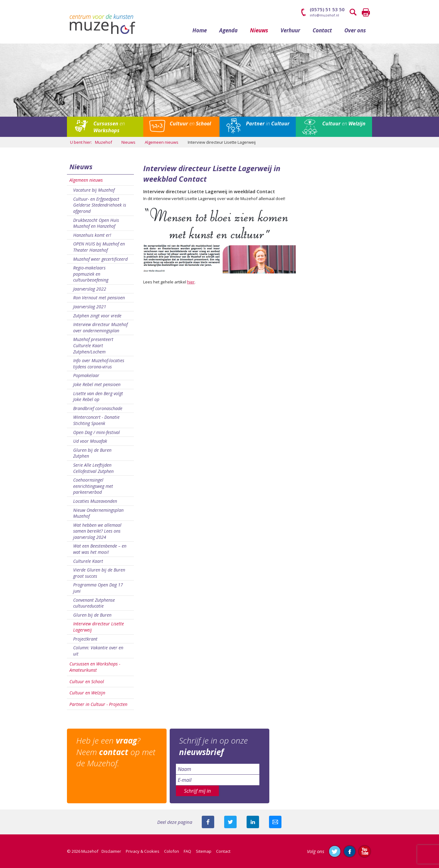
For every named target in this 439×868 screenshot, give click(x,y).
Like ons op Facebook (350, 851)
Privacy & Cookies (143, 851)
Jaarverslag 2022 (90, 289)
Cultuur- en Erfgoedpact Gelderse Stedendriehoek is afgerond (100, 205)
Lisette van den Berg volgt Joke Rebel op (98, 397)
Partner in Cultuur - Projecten (98, 704)
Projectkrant (85, 639)
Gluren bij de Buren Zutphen (92, 453)
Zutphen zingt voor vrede (97, 316)
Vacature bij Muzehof (94, 190)
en (109, 127)
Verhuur (290, 30)
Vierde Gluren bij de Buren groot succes (99, 573)
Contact (322, 30)
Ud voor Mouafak (90, 441)
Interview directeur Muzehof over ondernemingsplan (100, 327)
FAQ (187, 851)
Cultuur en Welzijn (87, 693)
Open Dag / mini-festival (97, 432)
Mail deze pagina (275, 822)
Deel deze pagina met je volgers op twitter (230, 822)
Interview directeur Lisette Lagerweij (99, 627)
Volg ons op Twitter (335, 851)
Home (200, 30)
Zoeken (353, 12)
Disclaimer (111, 851)
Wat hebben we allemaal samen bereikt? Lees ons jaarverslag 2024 (97, 531)
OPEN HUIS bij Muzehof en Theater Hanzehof (99, 247)
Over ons (355, 30)
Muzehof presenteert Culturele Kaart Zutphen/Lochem (93, 345)
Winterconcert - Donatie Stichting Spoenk (96, 420)
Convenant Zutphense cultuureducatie (94, 603)
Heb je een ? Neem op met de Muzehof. (116, 752)
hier (191, 282)
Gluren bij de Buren (92, 615)
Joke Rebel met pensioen (97, 384)
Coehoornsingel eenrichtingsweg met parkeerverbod (93, 486)
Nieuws (259, 30)
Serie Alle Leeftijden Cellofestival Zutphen (93, 468)
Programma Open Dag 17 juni (98, 588)
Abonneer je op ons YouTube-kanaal (365, 851)
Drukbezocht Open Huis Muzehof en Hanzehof (96, 223)
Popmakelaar (86, 375)
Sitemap (204, 851)
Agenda (228, 30)
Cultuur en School (87, 681)
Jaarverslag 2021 (90, 307)
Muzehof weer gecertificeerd (100, 259)
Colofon (172, 851)
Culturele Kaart (88, 561)
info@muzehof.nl (324, 15)
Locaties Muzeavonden (95, 501)
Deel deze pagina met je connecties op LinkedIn (253, 822)
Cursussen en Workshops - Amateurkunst (95, 667)
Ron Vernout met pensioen (99, 298)
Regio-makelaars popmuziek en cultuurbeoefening (91, 274)
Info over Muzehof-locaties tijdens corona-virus (99, 364)
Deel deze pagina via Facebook (208, 822)
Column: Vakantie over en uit (98, 651)
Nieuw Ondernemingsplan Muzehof (98, 513)
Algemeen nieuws (86, 180)
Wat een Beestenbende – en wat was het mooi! (100, 549)
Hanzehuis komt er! (92, 235)
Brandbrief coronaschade (98, 408)
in (268, 124)
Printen (366, 12)
